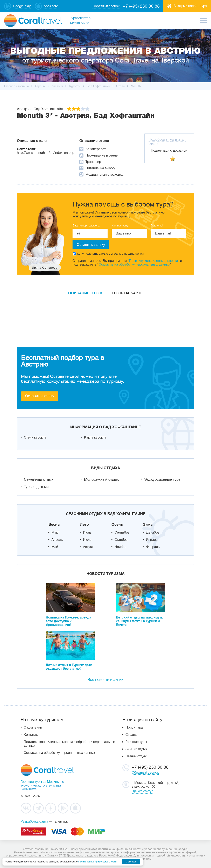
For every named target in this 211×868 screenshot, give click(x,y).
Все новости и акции (105, 680)
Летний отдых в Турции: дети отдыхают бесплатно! (69, 667)
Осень (117, 525)
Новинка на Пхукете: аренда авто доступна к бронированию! (69, 621)
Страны (131, 735)
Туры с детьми (36, 487)
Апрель (57, 540)
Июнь (87, 533)
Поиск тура (134, 728)
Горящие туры (136, 742)
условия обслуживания (161, 849)
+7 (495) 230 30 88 (141, 6)
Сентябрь (122, 533)
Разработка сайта (34, 822)
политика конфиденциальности (120, 849)
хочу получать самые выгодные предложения (108, 254)
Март (56, 533)
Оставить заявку (40, 396)
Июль (87, 540)
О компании (33, 728)
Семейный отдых (39, 479)
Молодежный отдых (101, 479)
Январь (152, 540)
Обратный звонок (145, 773)
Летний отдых (136, 756)
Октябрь (121, 540)
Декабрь (153, 533)
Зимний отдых (136, 749)
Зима (148, 525)
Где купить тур (142, 791)
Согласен (131, 862)
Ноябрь (120, 547)
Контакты (31, 735)
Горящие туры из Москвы (40, 782)
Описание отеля (86, 293)
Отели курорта (35, 437)
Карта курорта (95, 437)
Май (55, 547)
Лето (84, 525)
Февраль (153, 547)
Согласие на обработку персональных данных (134, 265)
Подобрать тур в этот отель (167, 142)
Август (88, 547)
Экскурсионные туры (163, 479)
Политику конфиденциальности (153, 261)
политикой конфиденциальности (97, 862)
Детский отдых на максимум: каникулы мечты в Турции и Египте (139, 621)
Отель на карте (127, 293)
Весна (54, 525)
